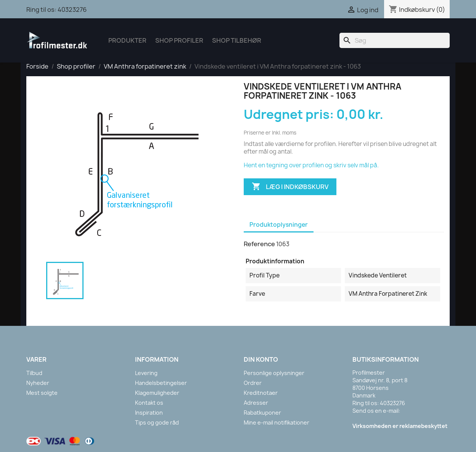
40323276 (72, 10)
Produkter (127, 40)
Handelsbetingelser (161, 383)
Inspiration (149, 413)
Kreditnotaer (261, 393)
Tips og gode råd (157, 422)
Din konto (261, 359)
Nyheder (38, 383)
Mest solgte (42, 393)
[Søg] (395, 40)
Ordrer (253, 383)
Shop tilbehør (237, 40)
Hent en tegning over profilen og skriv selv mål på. (311, 165)
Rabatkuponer (262, 413)
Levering (146, 373)
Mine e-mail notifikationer (277, 422)
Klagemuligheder (157, 393)
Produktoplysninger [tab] (279, 225)
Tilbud (34, 373)
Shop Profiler (179, 40)
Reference (259, 244)
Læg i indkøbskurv (290, 187)
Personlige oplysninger (274, 373)
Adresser (256, 403)
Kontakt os (149, 403)
